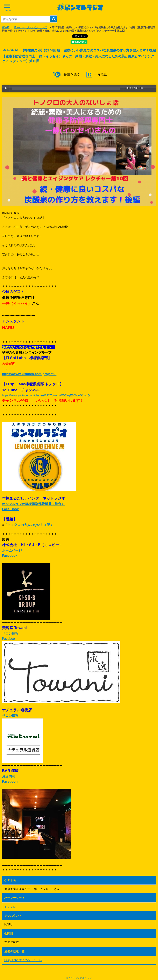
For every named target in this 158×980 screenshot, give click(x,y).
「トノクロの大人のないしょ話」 (29, 525)
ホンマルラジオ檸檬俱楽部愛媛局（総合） (33, 504)
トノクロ (10, 907)
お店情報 (9, 776)
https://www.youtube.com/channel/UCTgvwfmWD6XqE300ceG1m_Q (46, 395)
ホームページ (12, 550)
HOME (6, 27)
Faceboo (8, 639)
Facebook (10, 556)
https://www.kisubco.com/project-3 (29, 374)
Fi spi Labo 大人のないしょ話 (30, 27)
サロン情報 (10, 633)
